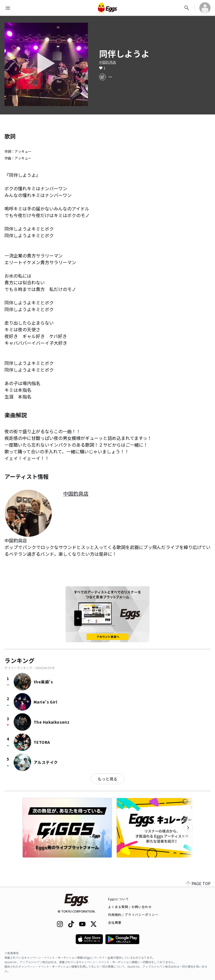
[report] (110, 77)
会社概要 (115, 922)
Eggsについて (119, 899)
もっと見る (107, 779)
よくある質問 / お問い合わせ (130, 907)
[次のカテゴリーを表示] (188, 828)
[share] (102, 77)
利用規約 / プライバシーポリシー (133, 915)
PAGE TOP (198, 883)
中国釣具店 (107, 62)
